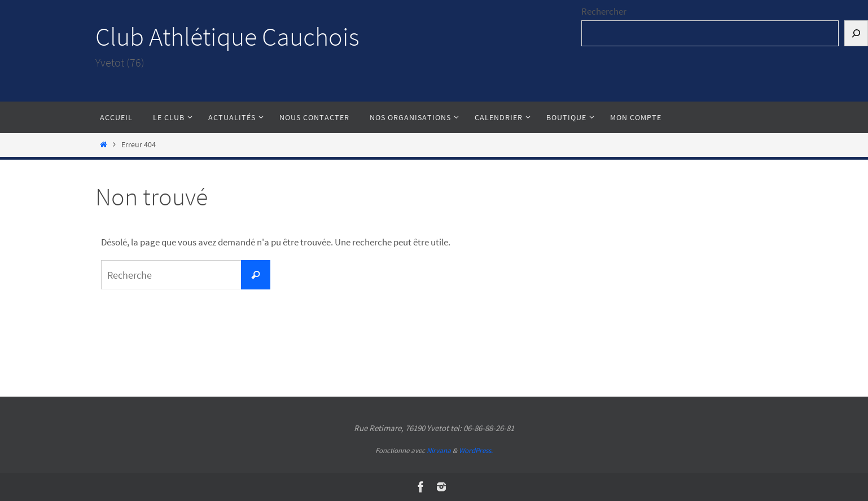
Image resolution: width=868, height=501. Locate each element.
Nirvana (439, 451)
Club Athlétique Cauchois (227, 37)
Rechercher (604, 11)
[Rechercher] (856, 34)
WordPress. (476, 451)
